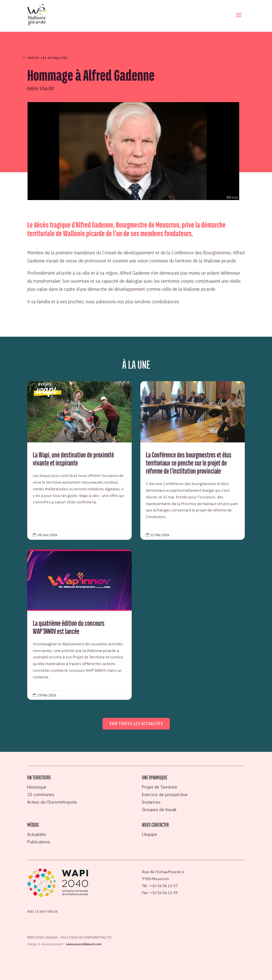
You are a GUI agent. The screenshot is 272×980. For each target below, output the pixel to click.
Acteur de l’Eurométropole (52, 802)
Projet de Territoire (160, 787)
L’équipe (150, 834)
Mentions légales (42, 937)
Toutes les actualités (48, 58)
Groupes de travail (159, 810)
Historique (37, 787)
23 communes (41, 795)
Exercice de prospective (165, 795)
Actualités (37, 834)
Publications (39, 842)
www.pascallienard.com (84, 944)
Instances (151, 802)
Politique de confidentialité (86, 937)
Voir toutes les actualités (136, 723)
